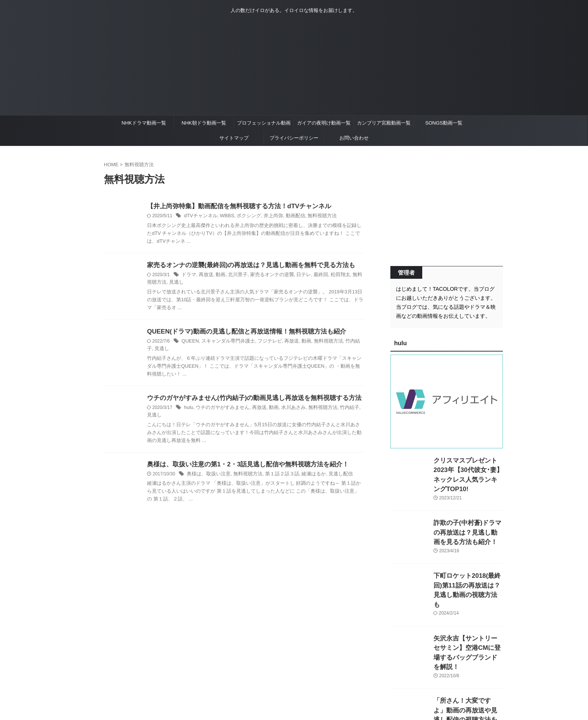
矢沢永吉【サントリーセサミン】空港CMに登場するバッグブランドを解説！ (468, 627)
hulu (188, 410)
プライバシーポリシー (294, 138)
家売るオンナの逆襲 (266, 276)
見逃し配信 (330, 469)
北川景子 (234, 276)
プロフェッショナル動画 (264, 123)
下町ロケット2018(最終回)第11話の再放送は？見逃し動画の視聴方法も (468, 574)
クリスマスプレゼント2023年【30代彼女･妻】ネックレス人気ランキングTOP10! (467, 468)
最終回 (311, 276)
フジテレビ (263, 343)
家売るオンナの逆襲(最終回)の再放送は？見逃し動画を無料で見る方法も (245, 266)
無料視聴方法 (312, 216)
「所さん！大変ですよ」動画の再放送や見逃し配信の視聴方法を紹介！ (468, 680)
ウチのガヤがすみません (220, 410)
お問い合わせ (354, 138)
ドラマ (188, 276)
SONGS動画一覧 (444, 123)
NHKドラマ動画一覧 (144, 123)
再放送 (204, 276)
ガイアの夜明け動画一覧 (324, 123)
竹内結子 (343, 343)
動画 (218, 276)
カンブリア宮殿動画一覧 (384, 123)
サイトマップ (234, 138)
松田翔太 (330, 276)
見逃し (161, 284)
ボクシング (244, 216)
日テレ (295, 276)
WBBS (224, 216)
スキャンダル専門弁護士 (225, 343)
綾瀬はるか (304, 469)
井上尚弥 (267, 216)
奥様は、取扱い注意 (207, 469)
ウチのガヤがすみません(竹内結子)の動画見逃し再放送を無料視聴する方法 (248, 400)
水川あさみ (286, 410)
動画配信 (288, 216)
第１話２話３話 (275, 469)
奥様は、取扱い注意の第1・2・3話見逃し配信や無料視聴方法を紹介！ (242, 459)
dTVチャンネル (199, 216)
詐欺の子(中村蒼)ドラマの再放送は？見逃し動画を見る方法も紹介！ (468, 521)
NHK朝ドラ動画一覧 (204, 123)
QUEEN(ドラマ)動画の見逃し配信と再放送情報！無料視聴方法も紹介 (241, 333)
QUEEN (190, 343)
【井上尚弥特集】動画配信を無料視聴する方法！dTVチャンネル (234, 207)
